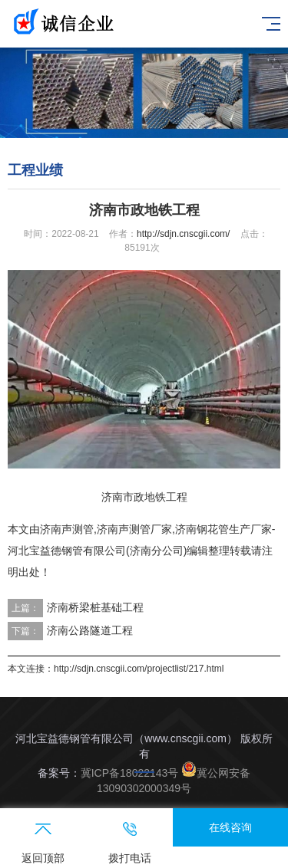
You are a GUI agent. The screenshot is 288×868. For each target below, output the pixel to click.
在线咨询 (230, 827)
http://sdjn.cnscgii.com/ (183, 234)
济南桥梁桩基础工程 (95, 607)
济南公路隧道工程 (90, 630)
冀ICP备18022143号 (130, 773)
